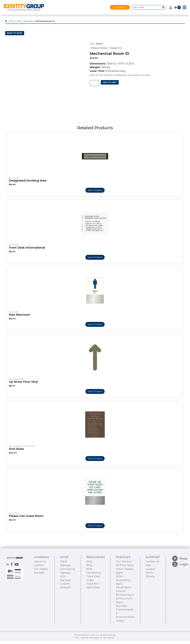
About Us (40, 579)
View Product (95, 193)
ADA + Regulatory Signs (123, 598)
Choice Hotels (99, 51)
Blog (89, 583)
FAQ (89, 579)
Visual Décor (124, 605)
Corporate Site (120, 7)
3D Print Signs (125, 583)
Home (11, 24)
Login (180, 584)
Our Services (124, 579)
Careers (39, 583)
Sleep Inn (116, 51)
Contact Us (153, 579)
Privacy (150, 594)
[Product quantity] (94, 86)
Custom (65, 601)
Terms (150, 590)
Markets (39, 590)
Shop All (65, 605)
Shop (19, 24)
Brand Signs (29, 24)
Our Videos (41, 587)
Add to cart (110, 85)
